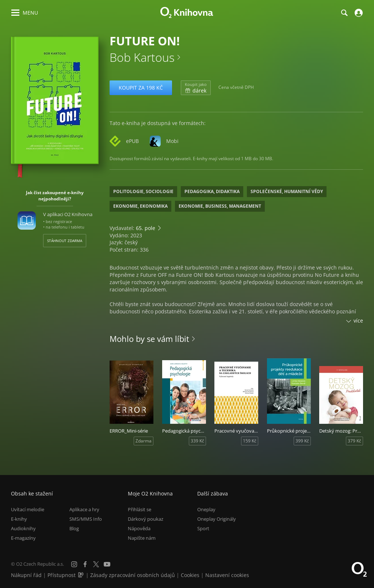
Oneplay (206, 509)
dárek (196, 88)
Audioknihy (23, 528)
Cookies (190, 575)
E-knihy (19, 519)
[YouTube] (107, 564)
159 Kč (250, 441)
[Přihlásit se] (358, 13)
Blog (74, 528)
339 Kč (197, 441)
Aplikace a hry (84, 509)
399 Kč (302, 441)
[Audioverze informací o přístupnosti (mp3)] (81, 575)
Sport (203, 528)
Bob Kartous (142, 57)
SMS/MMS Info (86, 519)
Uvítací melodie (28, 509)
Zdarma (144, 441)
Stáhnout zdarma (65, 241)
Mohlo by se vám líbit (149, 339)
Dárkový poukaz (146, 519)
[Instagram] (74, 564)
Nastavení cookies (227, 575)
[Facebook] (85, 564)
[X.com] (96, 564)
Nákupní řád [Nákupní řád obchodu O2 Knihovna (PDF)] (26, 575)
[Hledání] (344, 13)
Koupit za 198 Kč (141, 88)
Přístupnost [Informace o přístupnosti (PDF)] (62, 575)
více (358, 321)
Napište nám (142, 538)
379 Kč (354, 441)
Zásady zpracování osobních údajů (133, 575)
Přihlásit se (140, 509)
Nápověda (139, 528)
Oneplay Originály (217, 519)
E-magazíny (23, 538)
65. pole (146, 228)
